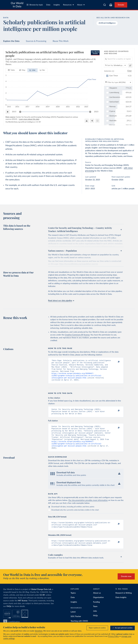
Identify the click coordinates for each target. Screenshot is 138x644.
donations (39, 631)
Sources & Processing (36, 41)
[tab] (11, 70)
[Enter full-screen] (97, 121)
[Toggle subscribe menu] (111, 5)
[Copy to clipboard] (116, 362)
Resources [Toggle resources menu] (68, 5)
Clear (130, 71)
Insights (57, 5)
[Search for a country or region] (118, 59)
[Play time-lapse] (8, 112)
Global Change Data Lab (41, 597)
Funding (96, 610)
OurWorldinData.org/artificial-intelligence (20, 122)
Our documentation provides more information (88, 507)
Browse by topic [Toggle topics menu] (35, 5)
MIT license (23, 609)
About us (97, 601)
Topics (73, 601)
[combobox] (105, 5)
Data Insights (121, 606)
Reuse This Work (61, 41)
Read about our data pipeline (61, 301)
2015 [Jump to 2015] (14, 112)
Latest (73, 620)
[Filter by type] (118, 83)
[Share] (92, 121)
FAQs (9, 614)
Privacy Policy (113, 636)
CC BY (39, 122)
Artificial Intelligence (107, 23)
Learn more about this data (29, 119)
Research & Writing (124, 601)
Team (95, 615)
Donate (121, 5)
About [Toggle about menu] (81, 5)
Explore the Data (11, 41)
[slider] (20, 112)
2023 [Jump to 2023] (96, 112)
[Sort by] (116, 66)
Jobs (95, 619)
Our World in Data (17, 5)
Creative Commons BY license (77, 335)
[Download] (87, 121)
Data (48, 5)
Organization (98, 606)
